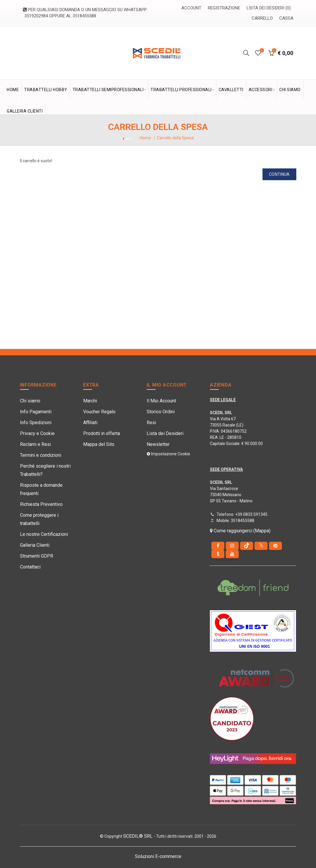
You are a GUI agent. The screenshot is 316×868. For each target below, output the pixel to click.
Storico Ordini (161, 412)
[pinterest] (275, 546)
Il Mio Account (161, 401)
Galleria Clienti (35, 545)
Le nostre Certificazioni (44, 534)
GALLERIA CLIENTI (25, 111)
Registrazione (224, 8)
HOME (13, 90)
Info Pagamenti (36, 412)
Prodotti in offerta (102, 433)
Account (191, 8)
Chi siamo (30, 401)
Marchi (90, 401)
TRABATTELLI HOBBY (46, 90)
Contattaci (30, 567)
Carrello (262, 18)
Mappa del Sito (99, 444)
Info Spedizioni (36, 423)
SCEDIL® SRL (138, 836)
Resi (151, 423)
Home (146, 138)
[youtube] (232, 554)
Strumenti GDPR (37, 556)
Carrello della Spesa (175, 138)
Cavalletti (231, 90)
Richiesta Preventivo (41, 504)
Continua (279, 174)
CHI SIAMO (290, 90)
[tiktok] (247, 546)
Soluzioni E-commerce (158, 856)
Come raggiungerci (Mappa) (240, 531)
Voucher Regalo (99, 412)
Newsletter (158, 444)
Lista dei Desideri (165, 433)
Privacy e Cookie (37, 433)
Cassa (286, 18)
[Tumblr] (218, 554)
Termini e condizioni (41, 455)
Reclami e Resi (35, 444)
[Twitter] (261, 546)
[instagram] (232, 546)
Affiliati (90, 423)
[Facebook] (218, 546)
